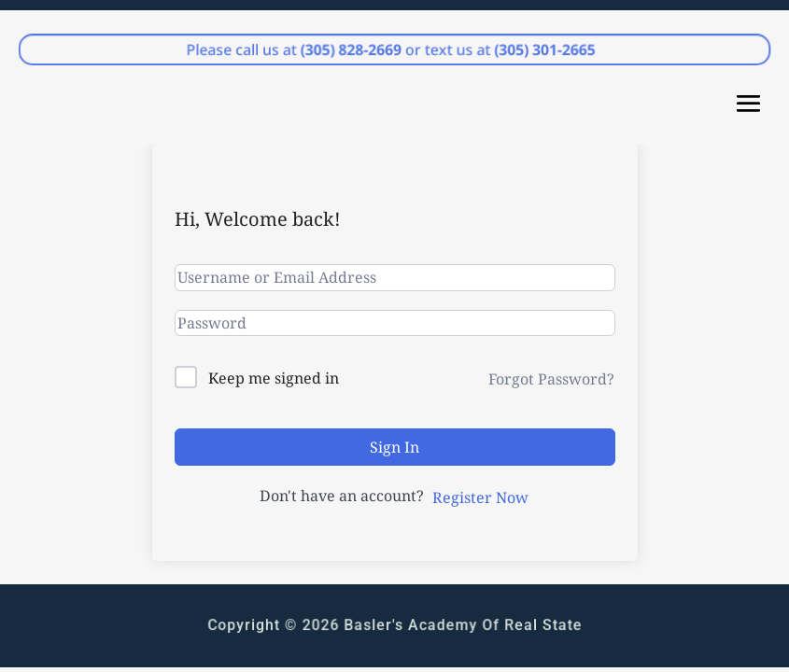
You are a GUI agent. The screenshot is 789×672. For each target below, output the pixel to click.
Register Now (480, 497)
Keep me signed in (274, 378)
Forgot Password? (551, 379)
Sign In (394, 447)
